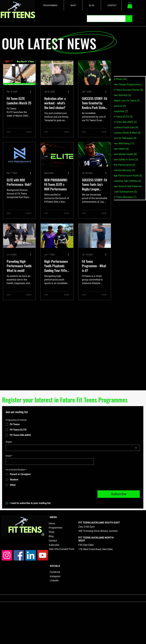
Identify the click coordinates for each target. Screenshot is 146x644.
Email (9, 456)
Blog (51, 536)
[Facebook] (19, 555)
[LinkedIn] (31, 555)
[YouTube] (43, 555)
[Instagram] (7, 555)
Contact (53, 541)
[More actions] (32, 92)
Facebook (55, 572)
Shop (51, 532)
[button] (130, 5)
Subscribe (54, 545)
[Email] (49, 462)
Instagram (55, 576)
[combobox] (73, 448)
